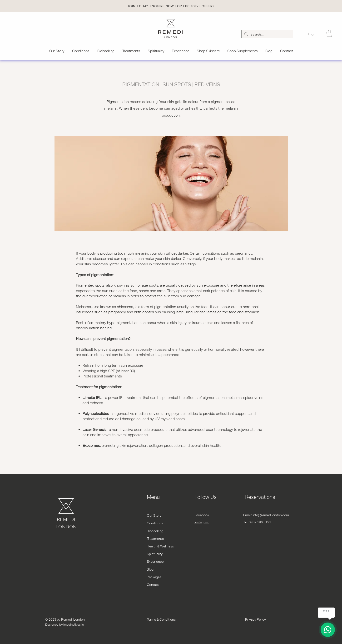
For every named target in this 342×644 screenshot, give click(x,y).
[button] (171, 6)
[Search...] (267, 35)
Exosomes (91, 446)
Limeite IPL (92, 398)
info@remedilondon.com (271, 515)
